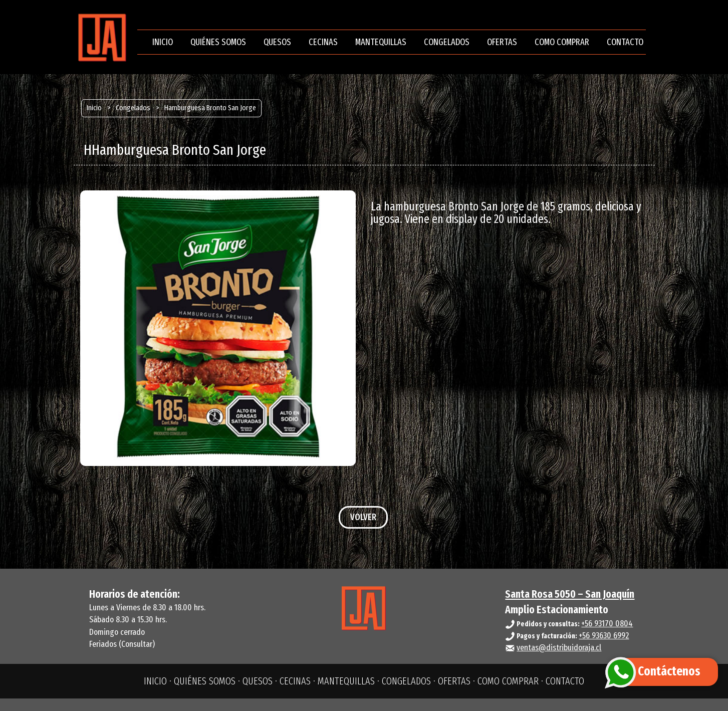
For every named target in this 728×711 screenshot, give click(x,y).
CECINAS (323, 42)
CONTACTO (625, 42)
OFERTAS (502, 42)
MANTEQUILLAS (381, 42)
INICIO (163, 42)
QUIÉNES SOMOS (218, 42)
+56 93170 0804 (607, 624)
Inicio (94, 108)
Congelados (133, 108)
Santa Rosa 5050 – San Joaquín (570, 594)
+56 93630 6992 (604, 636)
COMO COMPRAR (562, 42)
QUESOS (277, 42)
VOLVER (363, 517)
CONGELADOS (447, 42)
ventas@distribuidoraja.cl (559, 648)
